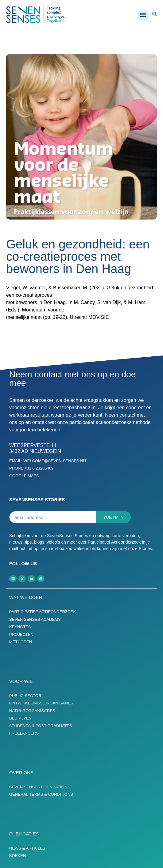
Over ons (21, 773)
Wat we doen (26, 597)
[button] (143, 15)
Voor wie (21, 681)
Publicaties (24, 834)
